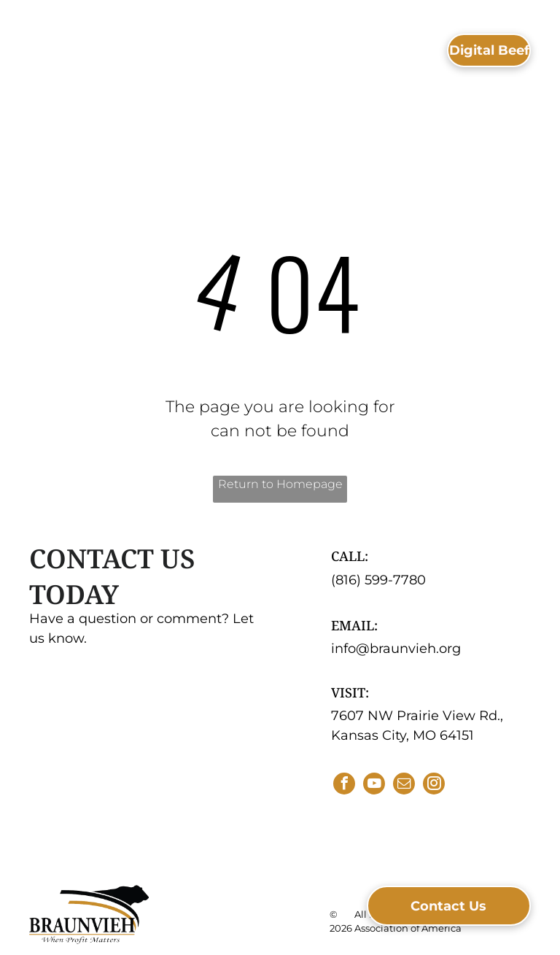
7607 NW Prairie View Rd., (417, 716)
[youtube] (374, 785)
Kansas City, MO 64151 (402, 735)
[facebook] (344, 785)
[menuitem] (246, 45)
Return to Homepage (280, 484)
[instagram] (434, 785)
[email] (404, 785)
